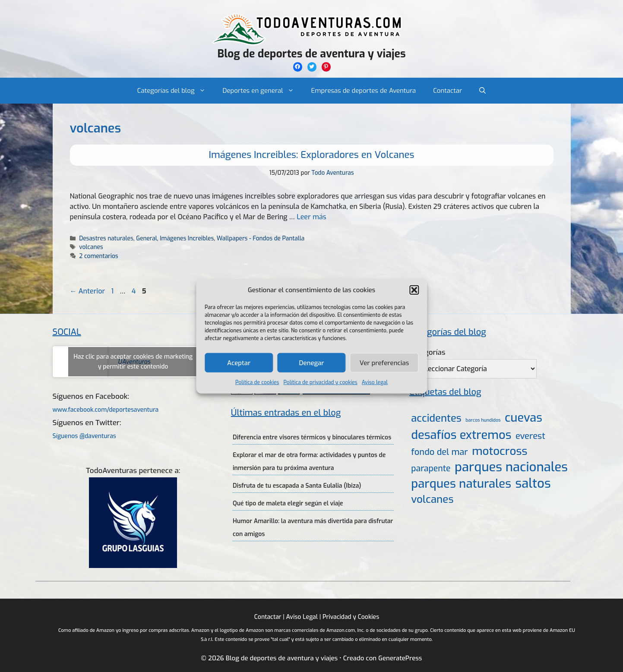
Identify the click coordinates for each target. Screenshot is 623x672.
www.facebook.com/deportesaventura (106, 410)
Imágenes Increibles (187, 238)
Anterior (88, 291)
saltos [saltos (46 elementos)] (533, 484)
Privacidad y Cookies (351, 617)
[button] (414, 290)
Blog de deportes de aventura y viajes (311, 54)
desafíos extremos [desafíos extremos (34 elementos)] (461, 435)
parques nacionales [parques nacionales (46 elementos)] (511, 467)
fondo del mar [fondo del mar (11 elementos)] (439, 452)
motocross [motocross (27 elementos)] (500, 451)
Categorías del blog (176, 91)
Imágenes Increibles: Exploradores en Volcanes (312, 155)
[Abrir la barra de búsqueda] (482, 91)
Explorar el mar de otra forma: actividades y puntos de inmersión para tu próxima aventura (309, 462)
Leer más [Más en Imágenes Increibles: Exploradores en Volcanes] (311, 217)
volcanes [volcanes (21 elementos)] (432, 499)
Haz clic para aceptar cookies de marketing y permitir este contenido (133, 362)
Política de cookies (257, 382)
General (147, 238)
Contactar (447, 91)
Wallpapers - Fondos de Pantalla (261, 238)
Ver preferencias (384, 363)
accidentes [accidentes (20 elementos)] (436, 418)
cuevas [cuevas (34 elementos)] (523, 418)
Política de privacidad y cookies (321, 382)
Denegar (312, 363)
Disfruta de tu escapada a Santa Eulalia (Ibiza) (297, 486)
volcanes (91, 247)
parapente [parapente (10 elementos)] (431, 469)
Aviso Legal (302, 617)
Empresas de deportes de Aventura (364, 91)
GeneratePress (400, 658)
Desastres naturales (106, 238)
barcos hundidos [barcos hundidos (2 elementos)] (483, 420)
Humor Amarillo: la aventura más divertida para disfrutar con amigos (313, 528)
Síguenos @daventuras (84, 436)
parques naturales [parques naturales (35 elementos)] (461, 484)
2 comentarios (98, 256)
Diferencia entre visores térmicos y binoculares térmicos (312, 437)
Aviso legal (375, 382)
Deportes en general (263, 91)
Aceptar (239, 363)
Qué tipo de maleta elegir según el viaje (288, 503)
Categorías (427, 352)
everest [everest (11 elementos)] (530, 436)
